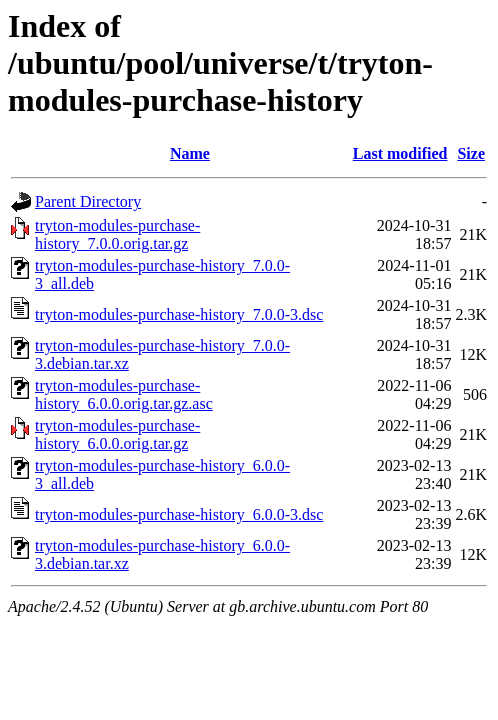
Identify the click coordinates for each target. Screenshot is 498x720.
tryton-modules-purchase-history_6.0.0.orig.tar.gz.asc (124, 394)
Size (471, 153)
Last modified (400, 153)
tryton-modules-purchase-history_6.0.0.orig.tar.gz (117, 434)
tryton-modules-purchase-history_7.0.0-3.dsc (179, 314)
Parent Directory (88, 201)
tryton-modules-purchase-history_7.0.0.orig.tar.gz (117, 234)
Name (190, 153)
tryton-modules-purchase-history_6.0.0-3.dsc (179, 514)
